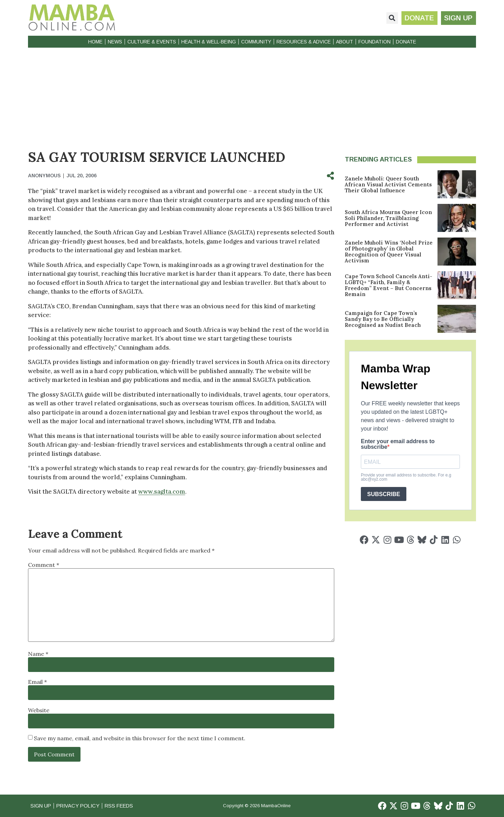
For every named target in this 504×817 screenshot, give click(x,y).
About (345, 42)
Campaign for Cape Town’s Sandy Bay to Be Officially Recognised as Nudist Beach (383, 319)
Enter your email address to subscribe (398, 444)
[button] (391, 18)
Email (37, 682)
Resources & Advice (304, 42)
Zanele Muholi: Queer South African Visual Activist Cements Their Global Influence (388, 184)
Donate (406, 42)
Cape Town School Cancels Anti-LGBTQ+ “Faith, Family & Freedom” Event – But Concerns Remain (388, 285)
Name (38, 654)
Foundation (374, 42)
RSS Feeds (123, 806)
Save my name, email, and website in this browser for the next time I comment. (140, 738)
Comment (44, 565)
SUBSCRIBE (384, 494)
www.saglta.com (162, 492)
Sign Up (41, 806)
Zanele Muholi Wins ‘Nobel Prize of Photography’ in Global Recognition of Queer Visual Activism (389, 252)
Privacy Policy (80, 806)
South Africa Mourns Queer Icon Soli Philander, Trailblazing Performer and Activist (388, 218)
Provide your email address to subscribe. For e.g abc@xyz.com (406, 477)
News (115, 42)
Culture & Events (152, 42)
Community (256, 42)
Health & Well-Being (209, 42)
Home (95, 42)
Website (39, 710)
